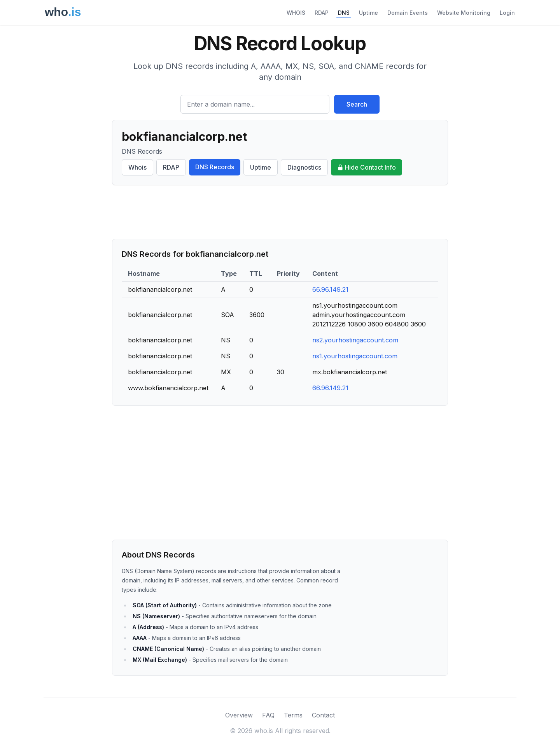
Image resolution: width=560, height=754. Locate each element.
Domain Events (408, 13)
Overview (239, 715)
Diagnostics (304, 167)
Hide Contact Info (367, 167)
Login (507, 13)
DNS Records (215, 167)
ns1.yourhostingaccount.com (355, 356)
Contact (323, 715)
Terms (293, 715)
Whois (137, 167)
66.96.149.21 (330, 289)
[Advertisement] (280, 212)
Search (357, 104)
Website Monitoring (464, 13)
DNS (344, 13)
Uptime (368, 13)
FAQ (268, 715)
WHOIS (296, 13)
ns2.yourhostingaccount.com (355, 340)
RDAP (322, 13)
